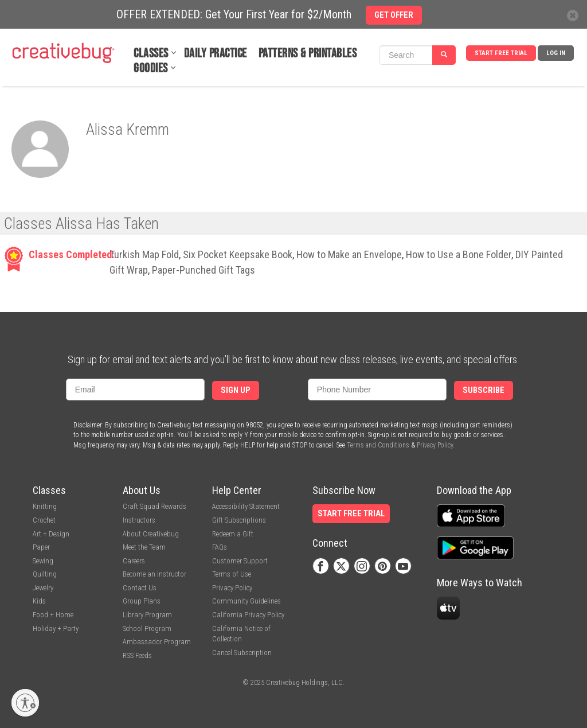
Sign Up (236, 390)
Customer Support (240, 561)
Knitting (45, 506)
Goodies (151, 69)
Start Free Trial (501, 53)
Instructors (139, 520)
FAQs (220, 547)
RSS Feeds (137, 655)
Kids (39, 601)
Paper (41, 547)
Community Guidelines (246, 601)
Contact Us (140, 588)
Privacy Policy (435, 445)
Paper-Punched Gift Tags (204, 270)
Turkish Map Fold (144, 254)
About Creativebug (151, 534)
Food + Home (53, 615)
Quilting (45, 574)
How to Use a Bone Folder (459, 254)
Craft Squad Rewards (154, 506)
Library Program (147, 615)
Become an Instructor (154, 574)
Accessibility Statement (246, 506)
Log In (556, 53)
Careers (134, 561)
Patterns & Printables (308, 54)
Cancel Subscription (242, 653)
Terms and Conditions (378, 445)
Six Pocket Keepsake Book (238, 254)
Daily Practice (216, 54)
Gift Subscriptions (239, 520)
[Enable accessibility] (25, 703)
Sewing (43, 561)
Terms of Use (232, 574)
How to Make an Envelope (349, 254)
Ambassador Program (157, 642)
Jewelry (43, 588)
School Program (147, 628)
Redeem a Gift (233, 534)
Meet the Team (144, 547)
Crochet (44, 520)
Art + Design (51, 534)
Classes (151, 54)
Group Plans (142, 601)
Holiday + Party (56, 628)
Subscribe (484, 390)
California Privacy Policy (248, 615)
